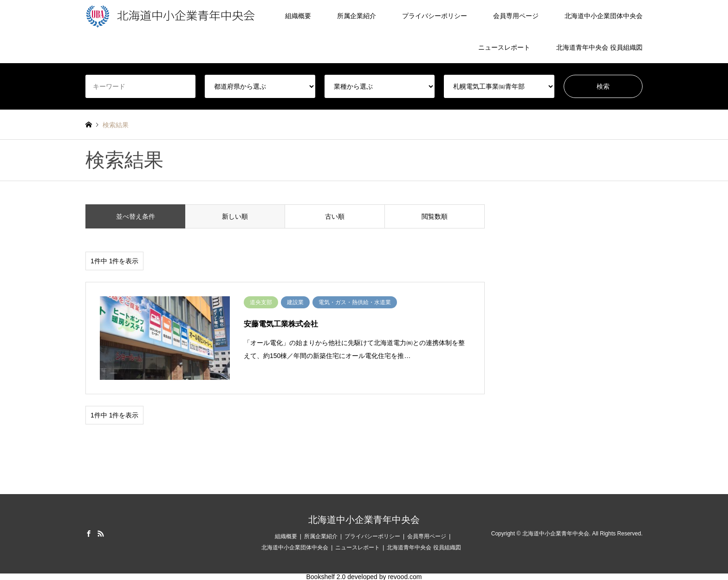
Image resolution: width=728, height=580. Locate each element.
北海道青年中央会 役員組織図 (599, 47)
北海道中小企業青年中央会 (364, 520)
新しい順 (235, 216)
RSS (101, 534)
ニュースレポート (504, 47)
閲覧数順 (435, 216)
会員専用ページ (516, 16)
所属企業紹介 (357, 16)
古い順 (335, 216)
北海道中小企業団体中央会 (604, 16)
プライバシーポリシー (435, 16)
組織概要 (298, 16)
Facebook (89, 534)
